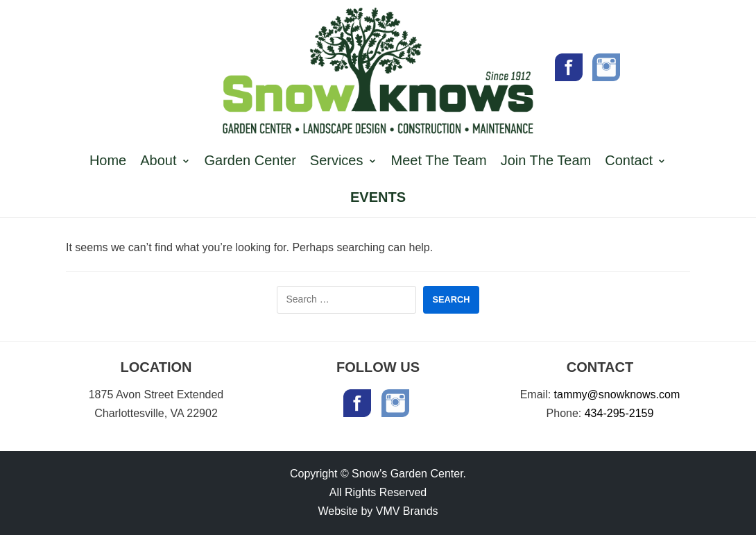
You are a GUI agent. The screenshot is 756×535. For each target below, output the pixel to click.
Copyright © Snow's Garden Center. (378, 474)
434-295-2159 (619, 413)
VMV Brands (407, 511)
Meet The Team (439, 160)
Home (108, 160)
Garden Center (250, 160)
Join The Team (546, 160)
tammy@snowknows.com (617, 394)
